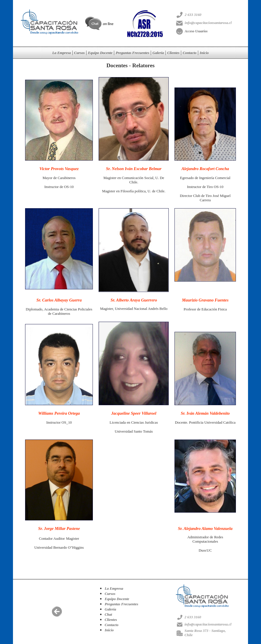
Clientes (173, 53)
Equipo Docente (100, 53)
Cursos (79, 53)
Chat (108, 615)
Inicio (204, 53)
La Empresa (61, 53)
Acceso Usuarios (196, 31)
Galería (158, 53)
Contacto (190, 53)
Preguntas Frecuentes (132, 53)
